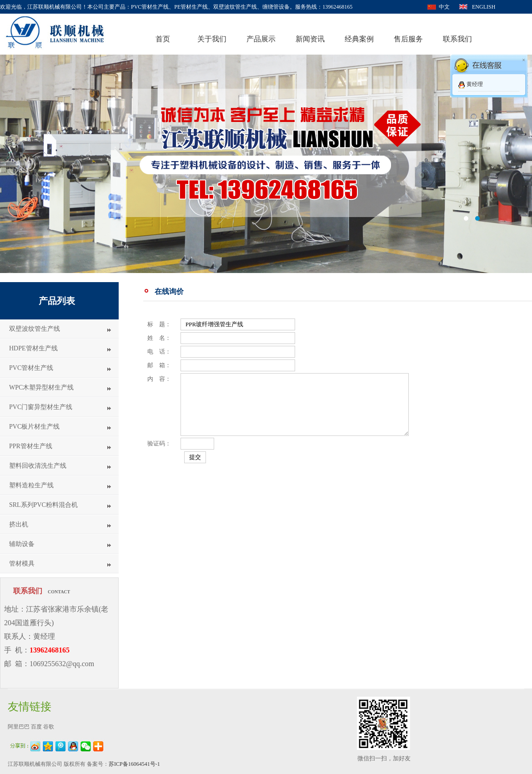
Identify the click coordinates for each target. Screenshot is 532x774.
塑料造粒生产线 (31, 485)
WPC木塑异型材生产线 (41, 387)
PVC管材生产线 (31, 368)
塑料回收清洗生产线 (38, 466)
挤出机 (19, 524)
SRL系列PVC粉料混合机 (43, 505)
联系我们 (457, 39)
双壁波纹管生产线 (35, 329)
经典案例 (359, 39)
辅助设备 (22, 544)
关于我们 (212, 39)
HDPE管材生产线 (33, 348)
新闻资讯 (310, 39)
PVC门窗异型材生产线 (41, 407)
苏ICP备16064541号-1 (134, 764)
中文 (444, 7)
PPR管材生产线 (31, 446)
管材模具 (22, 564)
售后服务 (408, 39)
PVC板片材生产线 (34, 427)
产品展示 (261, 39)
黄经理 (475, 84)
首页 (163, 39)
